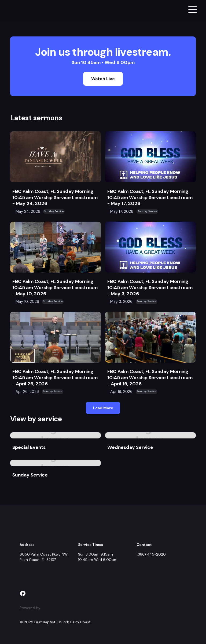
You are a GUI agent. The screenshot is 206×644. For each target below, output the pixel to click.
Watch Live (103, 79)
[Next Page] (103, 408)
